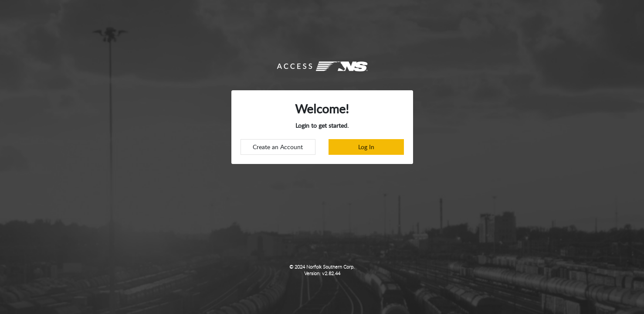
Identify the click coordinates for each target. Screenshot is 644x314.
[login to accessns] (366, 147)
